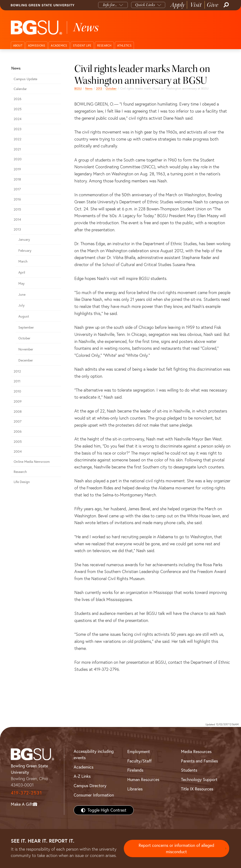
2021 (17, 149)
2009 (18, 401)
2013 (99, 88)
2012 (17, 371)
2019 (17, 169)
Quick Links (145, 5)
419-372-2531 (26, 793)
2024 (18, 119)
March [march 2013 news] (23, 261)
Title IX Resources (197, 789)
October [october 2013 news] (111, 88)
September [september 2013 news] (26, 327)
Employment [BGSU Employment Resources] (139, 752)
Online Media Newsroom (32, 462)
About (18, 45)
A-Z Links (82, 776)
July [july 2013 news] (21, 305)
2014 (17, 220)
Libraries (135, 789)
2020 (18, 159)
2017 (17, 189)
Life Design (22, 482)
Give (212, 5)
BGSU (78, 88)
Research (104, 45)
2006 (18, 432)
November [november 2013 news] (26, 349)
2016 (17, 199)
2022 (18, 139)
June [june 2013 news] (22, 295)
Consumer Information (94, 795)
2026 (18, 99)
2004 (18, 452)
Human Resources (143, 780)
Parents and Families (199, 761)
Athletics (124, 45)
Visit (196, 5)
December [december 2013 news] (26, 360)
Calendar (20, 89)
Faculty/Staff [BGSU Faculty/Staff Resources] (139, 761)
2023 (18, 129)
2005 (18, 442)
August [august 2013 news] (24, 316)
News (89, 88)
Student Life (82, 45)
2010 (17, 391)
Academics (59, 45)
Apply (178, 5)
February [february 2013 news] (25, 251)
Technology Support (199, 780)
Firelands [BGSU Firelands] (135, 770)
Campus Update (25, 79)
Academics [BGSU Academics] (84, 767)
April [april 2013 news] (22, 272)
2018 (17, 179)
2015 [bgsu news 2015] (17, 209)
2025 (18, 109)
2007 (18, 421)
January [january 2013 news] (24, 240)
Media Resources (196, 752)
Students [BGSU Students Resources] (189, 770)
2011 (17, 381)
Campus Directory (90, 786)
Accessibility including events (94, 754)
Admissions (37, 45)
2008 (18, 412)
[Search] (226, 5)
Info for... (110, 5)
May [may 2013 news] (21, 283)
